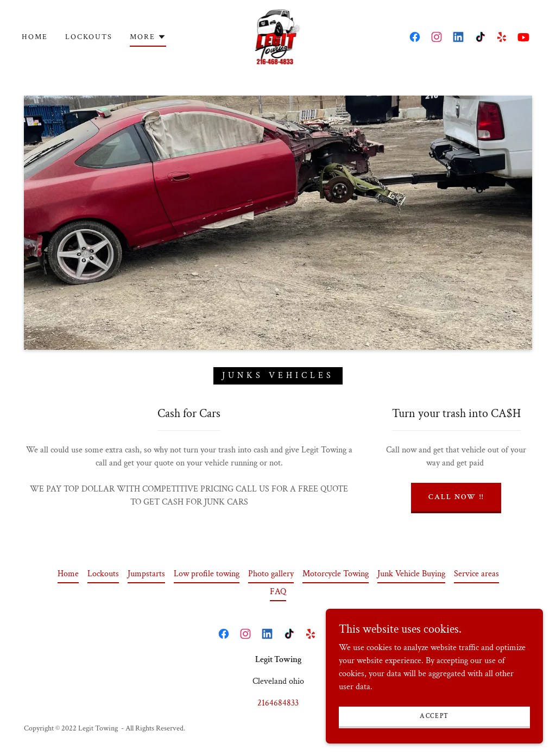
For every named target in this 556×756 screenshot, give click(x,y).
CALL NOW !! (456, 497)
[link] (278, 36)
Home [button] (68, 574)
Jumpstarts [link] (146, 574)
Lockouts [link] (89, 37)
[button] (148, 39)
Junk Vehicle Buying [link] (411, 574)
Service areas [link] (476, 574)
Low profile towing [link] (207, 574)
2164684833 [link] (278, 703)
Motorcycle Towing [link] (336, 574)
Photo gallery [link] (271, 574)
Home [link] (35, 37)
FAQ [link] (278, 592)
